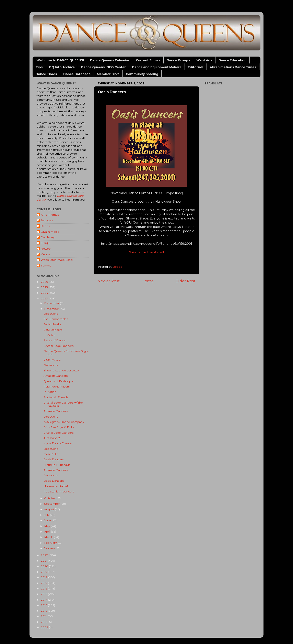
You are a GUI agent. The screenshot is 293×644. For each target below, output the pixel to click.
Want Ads (204, 60)
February (51, 543)
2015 (44, 594)
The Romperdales (56, 319)
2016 (44, 588)
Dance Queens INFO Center (103, 67)
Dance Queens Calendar (110, 60)
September (52, 504)
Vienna (45, 254)
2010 (45, 622)
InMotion (50, 335)
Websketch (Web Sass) (57, 260)
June (48, 520)
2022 (45, 555)
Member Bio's (108, 74)
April (48, 532)
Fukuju (45, 243)
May (48, 526)
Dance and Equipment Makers (157, 67)
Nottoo (46, 249)
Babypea (47, 220)
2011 (44, 616)
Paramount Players (57, 386)
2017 (44, 583)
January (50, 548)
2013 (44, 605)
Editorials (196, 67)
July (47, 515)
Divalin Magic (50, 232)
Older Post (185, 281)
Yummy (46, 265)
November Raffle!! (56, 486)
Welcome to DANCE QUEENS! (60, 60)
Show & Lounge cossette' (61, 370)
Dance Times (46, 74)
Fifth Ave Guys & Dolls (59, 427)
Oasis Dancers (54, 459)
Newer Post (109, 281)
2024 (45, 293)
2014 (45, 600)
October (50, 498)
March (49, 537)
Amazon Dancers (56, 376)
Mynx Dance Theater (58, 443)
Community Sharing (142, 74)
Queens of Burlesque (58, 381)
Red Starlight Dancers (59, 491)
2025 (45, 287)
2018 (45, 577)
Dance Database (77, 74)
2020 (45, 566)
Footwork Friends (56, 397)
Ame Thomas (50, 215)
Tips (39, 67)
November (52, 309)
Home (148, 281)
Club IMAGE (52, 360)
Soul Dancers (53, 330)
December (52, 303)
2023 (45, 298)
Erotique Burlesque (57, 465)
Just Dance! (52, 438)
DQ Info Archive (62, 67)
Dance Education (232, 60)
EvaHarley (48, 237)
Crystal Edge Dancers (58, 346)
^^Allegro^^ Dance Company (64, 422)
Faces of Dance (55, 340)
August (50, 509)
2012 (44, 611)
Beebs (45, 226)
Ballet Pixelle (52, 324)
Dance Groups (178, 60)
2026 (45, 282)
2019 (44, 572)
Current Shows (148, 60)
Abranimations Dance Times (233, 67)
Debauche (51, 314)
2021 (44, 561)
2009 (45, 627)
